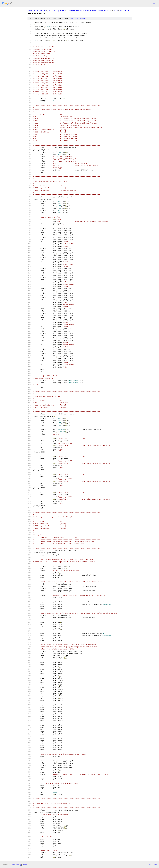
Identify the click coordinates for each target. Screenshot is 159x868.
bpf (53, 10)
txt (150, 865)
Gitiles (13, 865)
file (71, 18)
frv (121, 10)
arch (116, 10)
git (49, 10)
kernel (43, 10)
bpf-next (61, 10)
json (155, 865)
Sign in (155, 3)
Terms (25, 865)
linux (30, 10)
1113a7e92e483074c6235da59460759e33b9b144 (88, 10)
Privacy (19, 865)
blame (83, 18)
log (77, 18)
